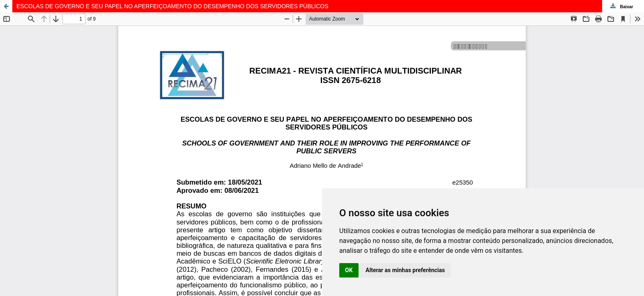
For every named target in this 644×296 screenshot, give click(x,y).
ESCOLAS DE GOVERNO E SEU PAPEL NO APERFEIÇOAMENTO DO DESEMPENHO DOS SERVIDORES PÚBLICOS (172, 6)
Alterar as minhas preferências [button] (405, 270)
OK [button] (349, 270)
